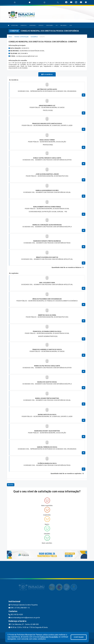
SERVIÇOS (41, 25)
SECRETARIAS (33, 25)
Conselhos (34, 37)
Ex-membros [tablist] (47, 74)
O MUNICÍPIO (24, 25)
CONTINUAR (79, 637)
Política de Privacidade (49, 637)
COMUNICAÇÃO (50, 25)
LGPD (70, 25)
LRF (57, 25)
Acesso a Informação (22, 37)
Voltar (11, 484)
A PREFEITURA (15, 25)
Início (10, 37)
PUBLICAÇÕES (64, 25)
